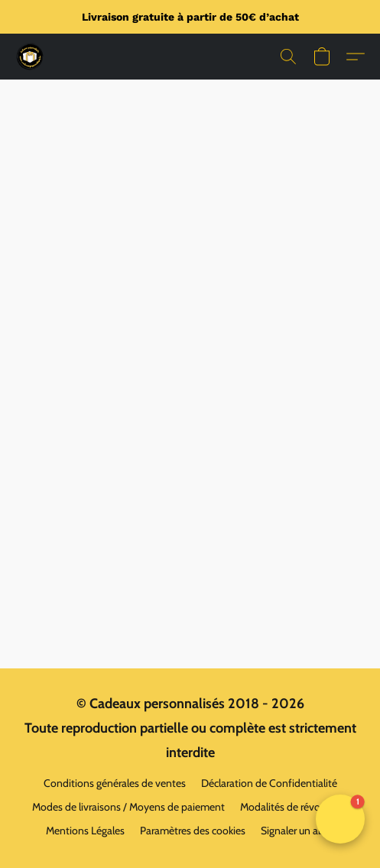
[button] (31, 57)
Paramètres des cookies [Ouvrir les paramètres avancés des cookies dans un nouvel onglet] (193, 831)
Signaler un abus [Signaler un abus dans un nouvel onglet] (297, 831)
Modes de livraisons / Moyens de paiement (128, 807)
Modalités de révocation (294, 807)
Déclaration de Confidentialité (269, 783)
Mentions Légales (85, 831)
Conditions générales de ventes (115, 783)
